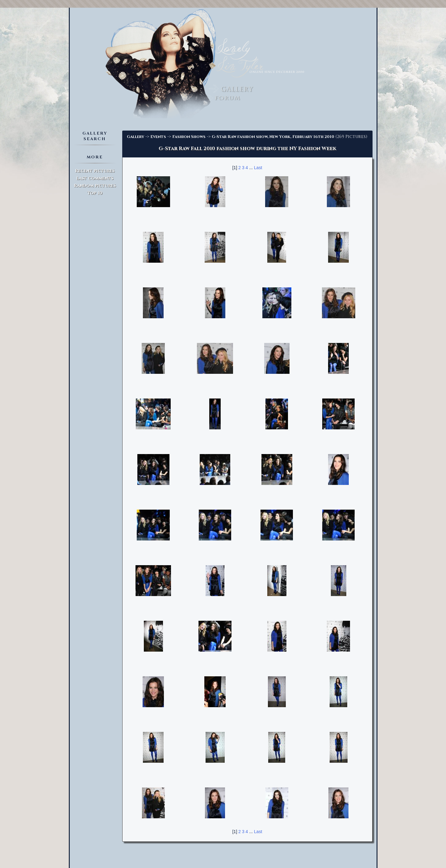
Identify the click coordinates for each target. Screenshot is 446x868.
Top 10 (95, 193)
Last (258, 168)
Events (158, 137)
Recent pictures (95, 171)
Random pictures (95, 186)
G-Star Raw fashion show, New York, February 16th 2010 (273, 137)
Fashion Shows (189, 137)
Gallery (135, 137)
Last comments (95, 178)
